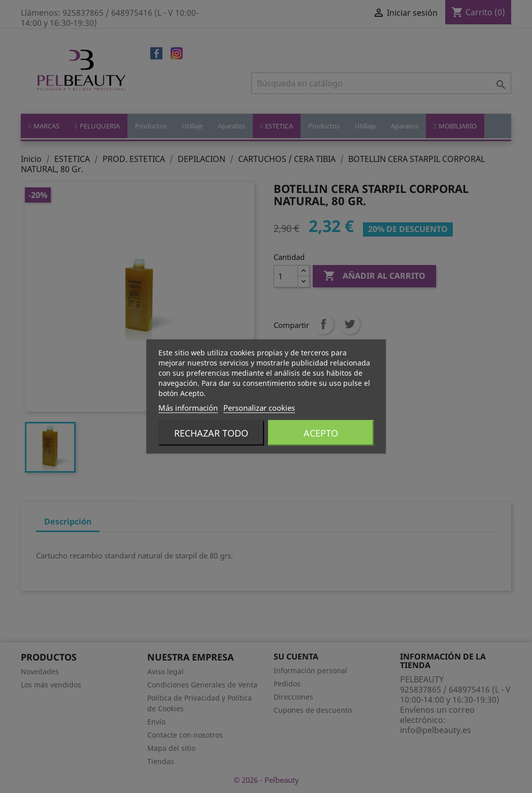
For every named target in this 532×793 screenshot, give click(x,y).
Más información (188, 408)
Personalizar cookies (259, 408)
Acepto (321, 433)
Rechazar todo (211, 433)
